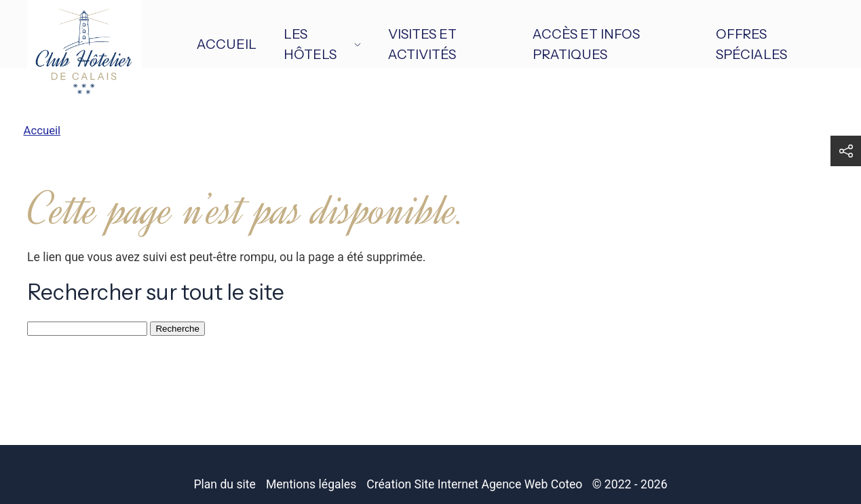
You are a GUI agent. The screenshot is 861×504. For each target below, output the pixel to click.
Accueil (227, 44)
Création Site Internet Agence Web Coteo (474, 484)
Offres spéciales (751, 44)
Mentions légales (311, 484)
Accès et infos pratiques (586, 44)
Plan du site (224, 484)
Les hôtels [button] (322, 44)
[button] (846, 151)
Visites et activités (422, 44)
